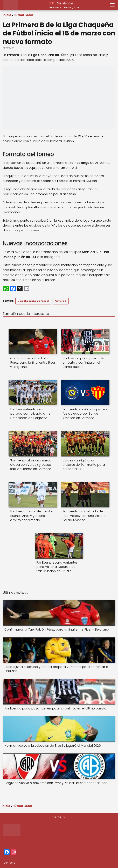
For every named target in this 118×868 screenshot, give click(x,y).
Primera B (60, 301)
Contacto (9, 863)
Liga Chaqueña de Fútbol (33, 301)
